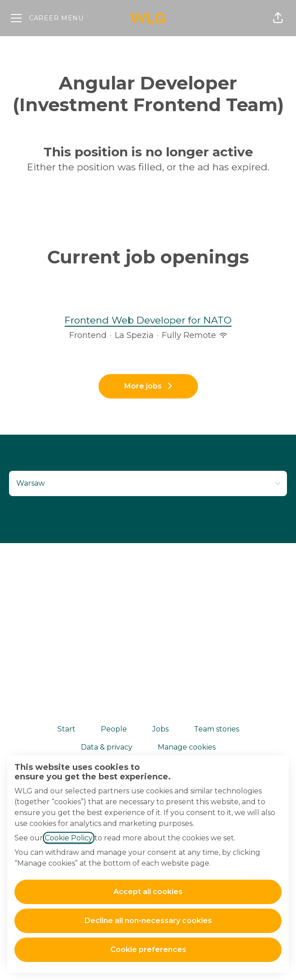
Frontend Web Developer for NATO (148, 320)
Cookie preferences (148, 950)
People (114, 729)
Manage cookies (187, 747)
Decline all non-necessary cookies (148, 921)
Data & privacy (107, 747)
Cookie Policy (69, 838)
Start (66, 729)
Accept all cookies (148, 892)
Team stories (216, 729)
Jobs (160, 729)
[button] (278, 18)
